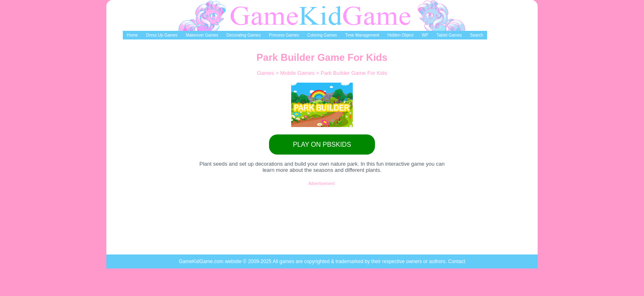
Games (266, 73)
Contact (457, 261)
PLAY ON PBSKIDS (322, 145)
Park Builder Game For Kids (354, 73)
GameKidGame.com (202, 261)
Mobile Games (298, 73)
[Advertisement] (322, 204)
